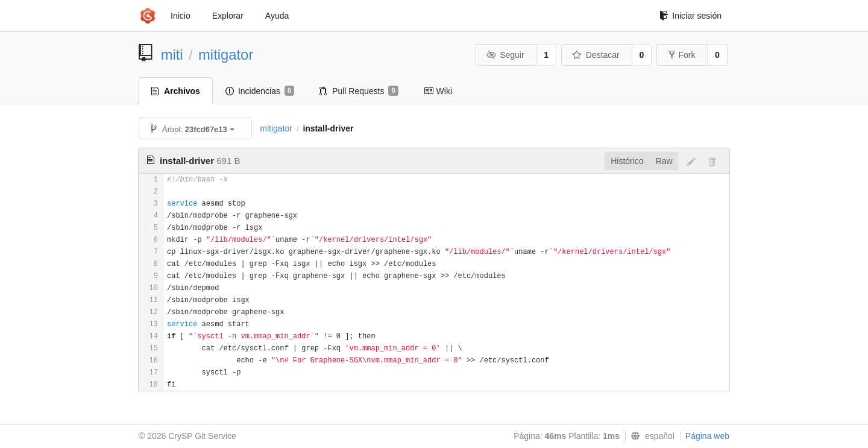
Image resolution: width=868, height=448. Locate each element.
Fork (682, 55)
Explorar (228, 16)
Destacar (596, 55)
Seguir (505, 55)
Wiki (438, 91)
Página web (707, 436)
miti (172, 55)
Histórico (627, 161)
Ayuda (277, 16)
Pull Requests (359, 91)
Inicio (181, 16)
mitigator (226, 55)
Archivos (176, 91)
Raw (664, 161)
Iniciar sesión (690, 16)
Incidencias (260, 91)
